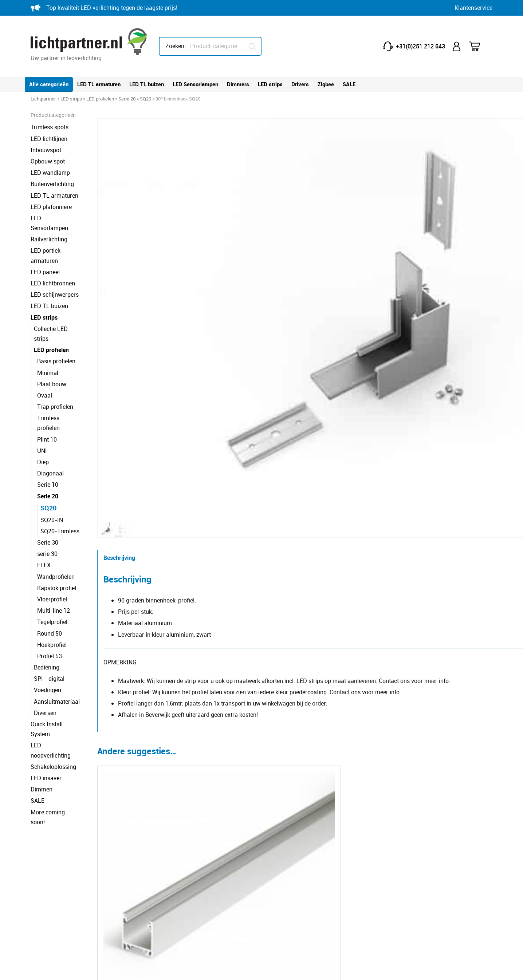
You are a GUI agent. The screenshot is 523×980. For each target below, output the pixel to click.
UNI (42, 411)
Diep (43, 422)
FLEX (44, 526)
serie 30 (47, 514)
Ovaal (45, 365)
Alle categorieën (49, 84)
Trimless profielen (60, 388)
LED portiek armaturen (60, 241)
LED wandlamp (50, 173)
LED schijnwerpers (55, 275)
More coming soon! (56, 752)
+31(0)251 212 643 (420, 46)
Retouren (166, 854)
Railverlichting (49, 229)
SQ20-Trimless (60, 491)
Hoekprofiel (52, 605)
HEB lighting (407, 926)
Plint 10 (47, 400)
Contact (165, 831)
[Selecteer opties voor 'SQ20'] (200, 600)
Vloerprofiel (52, 560)
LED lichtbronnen (53, 264)
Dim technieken (293, 876)
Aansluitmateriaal (57, 662)
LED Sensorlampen (195, 84)
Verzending (169, 888)
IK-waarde (287, 854)
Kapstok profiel (57, 548)
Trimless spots (50, 127)
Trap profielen (55, 377)
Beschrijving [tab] (160, 285)
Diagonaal (50, 434)
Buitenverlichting (52, 184)
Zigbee (326, 84)
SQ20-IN (52, 480)
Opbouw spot (48, 161)
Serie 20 (127, 99)
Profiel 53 (50, 616)
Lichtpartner (43, 99)
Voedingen (48, 651)
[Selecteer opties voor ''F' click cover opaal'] (200, 746)
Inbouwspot (46, 150)
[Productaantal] (341, 226)
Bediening (47, 628)
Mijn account (457, 46)
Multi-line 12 (54, 571)
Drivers (300, 84)
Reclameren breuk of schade (191, 865)
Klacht (163, 899)
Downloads (288, 888)
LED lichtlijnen (49, 139)
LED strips (270, 84)
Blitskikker (479, 968)
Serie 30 (48, 503)
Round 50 (50, 594)
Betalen (164, 876)
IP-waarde (287, 842)
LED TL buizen (147, 84)
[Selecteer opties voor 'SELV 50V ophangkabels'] (290, 746)
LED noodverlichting (57, 696)
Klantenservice (473, 8)
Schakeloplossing (53, 707)
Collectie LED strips (59, 309)
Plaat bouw (52, 354)
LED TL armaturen (99, 84)
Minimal (48, 343)
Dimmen (42, 730)
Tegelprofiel (52, 582)
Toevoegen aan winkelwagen (424, 226)
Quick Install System (57, 684)
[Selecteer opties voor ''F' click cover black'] (381, 746)
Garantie (166, 842)
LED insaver (46, 719)
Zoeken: (176, 46)
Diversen (45, 673)
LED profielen (100, 99)
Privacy (129, 968)
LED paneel (45, 252)
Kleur (333, 194)
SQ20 (146, 99)
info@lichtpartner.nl (411, 869)
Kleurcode (286, 865)
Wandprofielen (56, 537)
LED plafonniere (51, 207)
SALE (349, 84)
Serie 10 (48, 445)
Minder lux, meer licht (301, 831)
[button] (292, 131)
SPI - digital (49, 639)
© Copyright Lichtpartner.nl (72, 968)
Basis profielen (56, 332)
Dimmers (238, 84)
